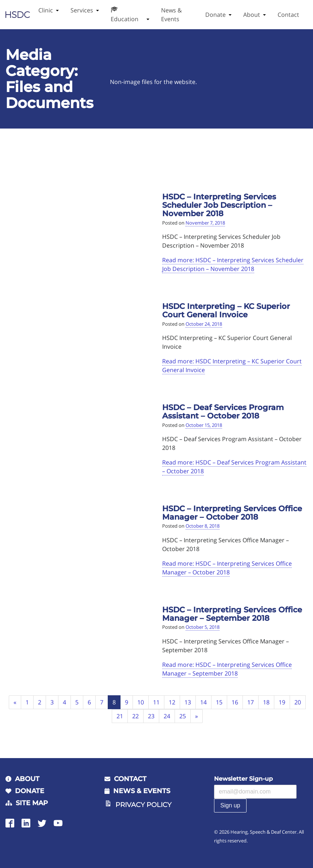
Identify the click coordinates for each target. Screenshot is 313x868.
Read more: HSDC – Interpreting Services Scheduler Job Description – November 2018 (233, 264)
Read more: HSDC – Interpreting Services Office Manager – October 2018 (227, 568)
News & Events (171, 15)
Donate (215, 15)
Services (82, 10)
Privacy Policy (143, 805)
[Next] (197, 716)
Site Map (32, 803)
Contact (288, 15)
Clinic (46, 10)
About (252, 15)
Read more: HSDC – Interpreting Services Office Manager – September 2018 (227, 669)
